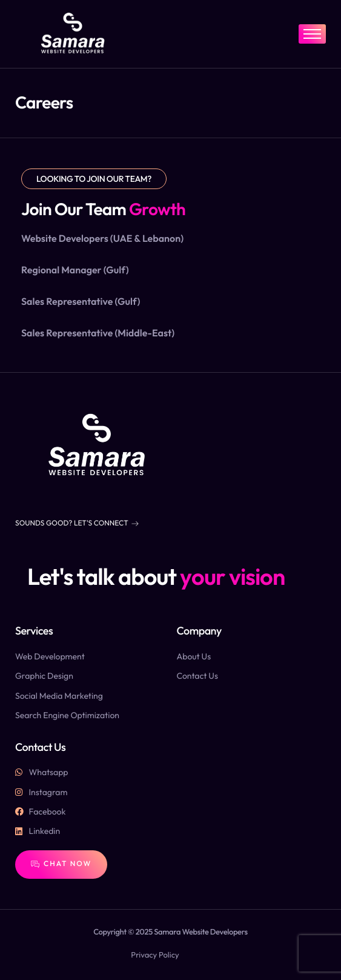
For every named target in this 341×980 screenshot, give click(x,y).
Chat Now (61, 864)
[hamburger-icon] (312, 34)
